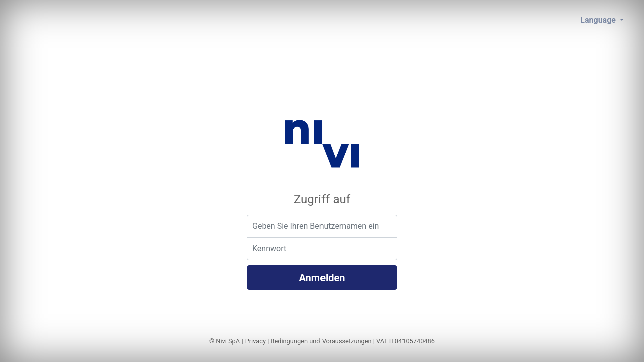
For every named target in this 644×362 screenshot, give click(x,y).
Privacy (255, 341)
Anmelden (322, 278)
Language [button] (599, 20)
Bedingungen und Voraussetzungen (321, 341)
